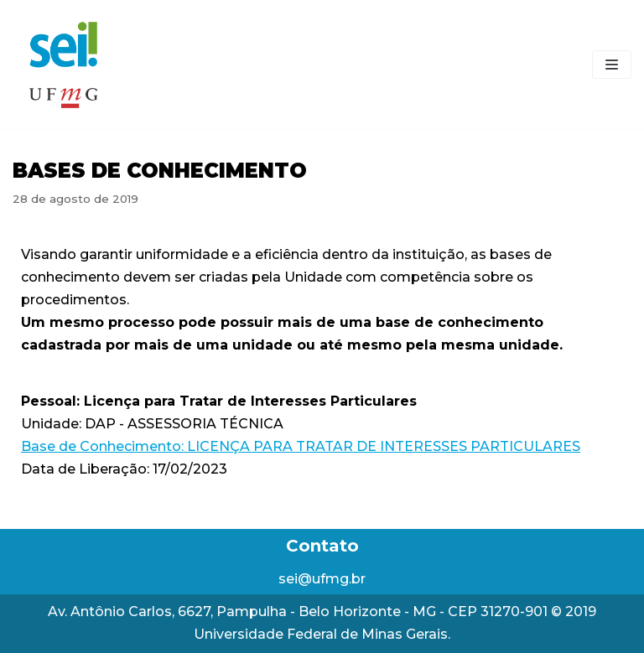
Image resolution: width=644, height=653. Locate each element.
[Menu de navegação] (612, 65)
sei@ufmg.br (322, 579)
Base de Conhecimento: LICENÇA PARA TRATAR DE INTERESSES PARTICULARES (301, 446)
